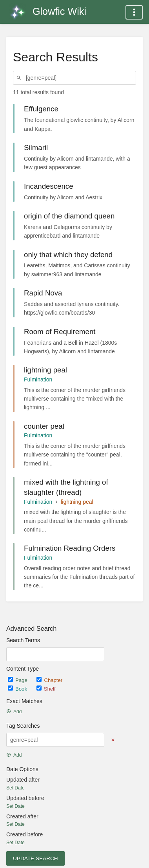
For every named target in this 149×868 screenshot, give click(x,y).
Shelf (46, 689)
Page (18, 680)
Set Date (15, 788)
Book (18, 689)
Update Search (35, 858)
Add (14, 712)
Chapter (49, 680)
